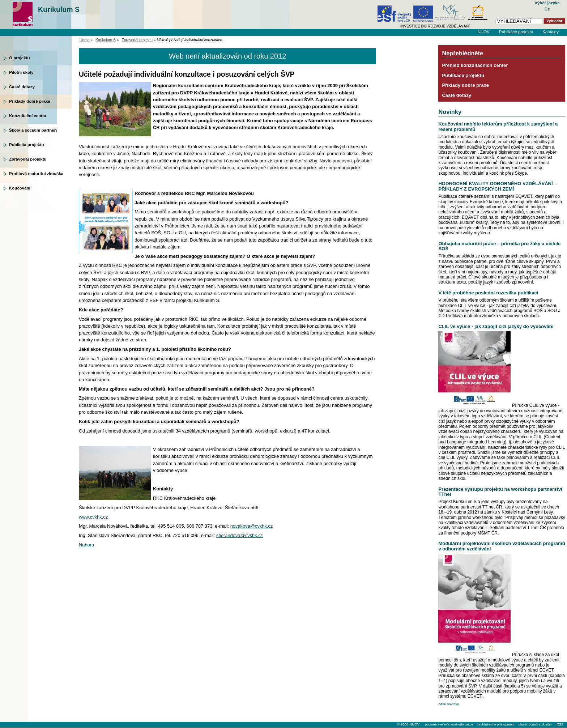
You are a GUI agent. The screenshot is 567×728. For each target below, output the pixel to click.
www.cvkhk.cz (93, 517)
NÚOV (484, 32)
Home (85, 40)
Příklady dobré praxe (30, 101)
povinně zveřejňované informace (449, 724)
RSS (560, 724)
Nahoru (86, 545)
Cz (547, 9)
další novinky (449, 704)
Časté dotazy (22, 87)
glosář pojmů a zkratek (535, 724)
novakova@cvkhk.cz (252, 526)
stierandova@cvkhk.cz (240, 535)
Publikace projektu (516, 32)
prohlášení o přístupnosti (496, 724)
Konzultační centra (28, 116)
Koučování (20, 188)
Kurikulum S (59, 9)
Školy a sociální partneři (33, 130)
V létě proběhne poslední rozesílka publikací (488, 293)
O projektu (20, 58)
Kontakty (551, 32)
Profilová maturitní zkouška (36, 174)
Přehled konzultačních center (475, 65)
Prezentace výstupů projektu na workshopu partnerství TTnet (500, 492)
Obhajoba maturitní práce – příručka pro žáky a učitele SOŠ (499, 246)
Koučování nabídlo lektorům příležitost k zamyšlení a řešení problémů (498, 126)
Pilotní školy (21, 72)
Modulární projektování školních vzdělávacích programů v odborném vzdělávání (502, 546)
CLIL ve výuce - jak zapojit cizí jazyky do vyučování (496, 326)
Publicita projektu (27, 145)
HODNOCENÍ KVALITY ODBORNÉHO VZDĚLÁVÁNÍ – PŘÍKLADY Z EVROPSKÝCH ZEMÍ (497, 186)
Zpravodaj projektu (28, 159)
